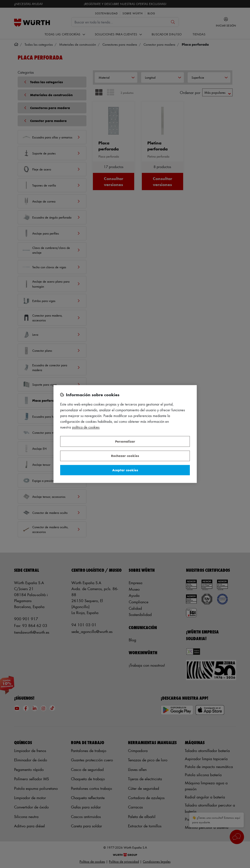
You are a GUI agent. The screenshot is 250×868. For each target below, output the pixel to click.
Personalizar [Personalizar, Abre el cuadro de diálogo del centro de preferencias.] (125, 441)
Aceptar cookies (125, 470)
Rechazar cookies (125, 456)
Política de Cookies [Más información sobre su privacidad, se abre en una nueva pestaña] (86, 427)
